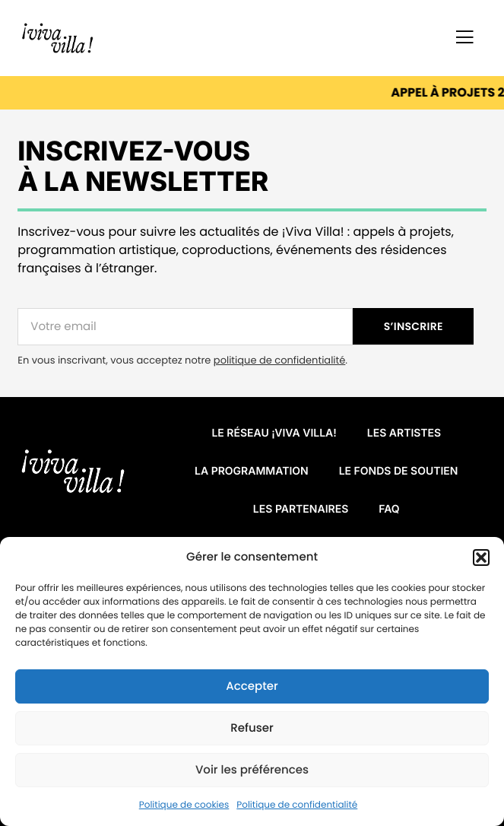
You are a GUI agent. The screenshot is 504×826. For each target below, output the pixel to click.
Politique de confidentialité (297, 805)
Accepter (252, 686)
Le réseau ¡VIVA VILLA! (274, 433)
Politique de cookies (184, 805)
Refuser (252, 728)
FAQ (389, 509)
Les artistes (404, 433)
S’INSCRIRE (414, 326)
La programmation (252, 471)
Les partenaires (301, 509)
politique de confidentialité (279, 360)
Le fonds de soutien (399, 471)
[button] (481, 558)
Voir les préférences (252, 770)
